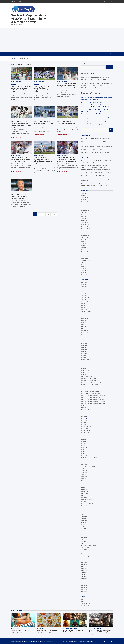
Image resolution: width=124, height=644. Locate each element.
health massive (85, 117)
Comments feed (86, 603)
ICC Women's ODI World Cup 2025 (90, 391)
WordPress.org (85, 606)
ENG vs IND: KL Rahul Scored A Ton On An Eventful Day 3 (67, 123)
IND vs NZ (84, 420)
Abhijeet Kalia (45, 126)
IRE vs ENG (84, 443)
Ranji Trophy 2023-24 (87, 504)
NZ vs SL (84, 481)
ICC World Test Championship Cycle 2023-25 (93, 404)
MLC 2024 (84, 462)
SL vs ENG (84, 531)
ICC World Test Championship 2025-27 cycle (22, 83)
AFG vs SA (84, 287)
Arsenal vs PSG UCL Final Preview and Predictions (95, 78)
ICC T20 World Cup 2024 (88, 387)
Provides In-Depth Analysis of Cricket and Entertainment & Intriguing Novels (30, 19)
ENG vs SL (84, 356)
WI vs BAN (84, 566)
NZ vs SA (84, 479)
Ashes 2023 (84, 289)
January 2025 (85, 227)
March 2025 (84, 223)
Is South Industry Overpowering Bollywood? (93, 122)
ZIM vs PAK (84, 589)
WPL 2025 (84, 577)
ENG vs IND (18, 81)
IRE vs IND (84, 445)
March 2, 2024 (66, 634)
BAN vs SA (84, 320)
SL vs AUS (84, 527)
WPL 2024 (84, 575)
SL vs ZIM (84, 541)
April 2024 (84, 246)
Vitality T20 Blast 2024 (87, 560)
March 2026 (84, 198)
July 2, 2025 (14, 201)
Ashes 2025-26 (85, 291)
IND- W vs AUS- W (86, 427)
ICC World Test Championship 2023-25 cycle (93, 399)
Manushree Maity (22, 201)
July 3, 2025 (60, 163)
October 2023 (85, 258)
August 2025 (85, 212)
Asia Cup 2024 (85, 295)
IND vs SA (84, 422)
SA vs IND (84, 508)
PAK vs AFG (84, 487)
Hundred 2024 (85, 370)
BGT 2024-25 (85, 333)
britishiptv (84, 110)
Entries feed (85, 601)
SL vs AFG (84, 525)
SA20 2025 (84, 518)
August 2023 (85, 262)
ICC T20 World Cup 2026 (88, 389)
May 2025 (84, 218)
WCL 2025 (84, 562)
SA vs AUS (84, 506)
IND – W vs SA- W (86, 410)
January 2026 (85, 202)
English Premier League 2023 (89, 362)
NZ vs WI (84, 483)
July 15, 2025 (60, 91)
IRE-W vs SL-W (85, 456)
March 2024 (84, 248)
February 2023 (85, 273)
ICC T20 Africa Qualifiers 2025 (89, 385)
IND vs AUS (84, 414)
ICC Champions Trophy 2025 (89, 377)
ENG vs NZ (84, 349)
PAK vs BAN (84, 491)
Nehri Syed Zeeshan (87, 98)
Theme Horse (73, 641)
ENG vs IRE (84, 347)
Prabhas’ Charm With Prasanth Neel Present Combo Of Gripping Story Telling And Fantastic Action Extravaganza (100, 633)
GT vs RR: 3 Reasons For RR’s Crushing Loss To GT (95, 88)
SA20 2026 (84, 520)
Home (14, 54)
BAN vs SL (84, 324)
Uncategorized (85, 554)
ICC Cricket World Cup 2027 (89, 381)
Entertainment (33, 54)
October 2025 (85, 208)
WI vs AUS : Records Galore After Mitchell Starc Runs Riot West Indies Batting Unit (67, 86)
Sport (83, 543)
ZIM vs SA (84, 591)
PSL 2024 (84, 502)
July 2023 (84, 264)
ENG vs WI (84, 358)
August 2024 (85, 237)
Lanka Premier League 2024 (89, 458)
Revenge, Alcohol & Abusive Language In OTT (94, 124)
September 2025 (86, 210)
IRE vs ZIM (84, 454)
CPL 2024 (84, 337)
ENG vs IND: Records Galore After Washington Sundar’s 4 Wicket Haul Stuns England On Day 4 (21, 125)
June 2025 (84, 216)
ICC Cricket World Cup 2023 (89, 379)
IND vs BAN (84, 416)
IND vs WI (84, 425)
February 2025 (85, 225)
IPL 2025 (84, 439)
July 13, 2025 (37, 126)
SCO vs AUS (84, 523)
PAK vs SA (84, 498)
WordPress (91, 641)
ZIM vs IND (84, 585)
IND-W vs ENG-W (86, 433)
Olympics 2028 (85, 485)
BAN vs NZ (84, 316)
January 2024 (85, 252)
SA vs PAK (84, 510)
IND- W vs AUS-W (86, 429)
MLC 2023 (84, 460)
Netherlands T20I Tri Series (89, 466)
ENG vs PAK (84, 351)
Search (83, 64)
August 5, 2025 (15, 94)
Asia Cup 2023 (85, 293)
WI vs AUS (84, 564)
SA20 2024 (84, 516)
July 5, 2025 (14, 163)
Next (54, 214)
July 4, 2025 (37, 165)
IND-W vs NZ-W (86, 435)
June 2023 (84, 266)
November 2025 (86, 206)
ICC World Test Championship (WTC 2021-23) (94, 395)
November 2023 (86, 256)
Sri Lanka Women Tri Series (89, 546)
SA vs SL (84, 512)
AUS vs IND (84, 304)
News (83, 468)
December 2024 (86, 229)
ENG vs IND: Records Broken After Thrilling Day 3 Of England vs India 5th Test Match (44, 89)
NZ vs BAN (84, 472)
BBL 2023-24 (85, 331)
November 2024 (86, 231)
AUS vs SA (84, 308)
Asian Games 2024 (86, 301)
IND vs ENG (14, 84)
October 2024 (85, 233)
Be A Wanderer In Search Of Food (48, 630)
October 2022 (85, 275)
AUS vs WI (84, 310)
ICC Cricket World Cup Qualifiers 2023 (92, 383)
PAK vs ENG (84, 493)
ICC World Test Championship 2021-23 (92, 397)
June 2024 (84, 241)
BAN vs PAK (84, 318)
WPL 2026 (84, 579)
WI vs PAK (84, 570)
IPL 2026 (84, 441)
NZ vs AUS (84, 470)
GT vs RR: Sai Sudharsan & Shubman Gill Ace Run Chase (96, 84)
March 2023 (84, 271)
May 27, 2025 (40, 632)
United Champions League (88, 556)
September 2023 (86, 260)
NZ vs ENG (84, 475)
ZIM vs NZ (84, 587)
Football (83, 366)
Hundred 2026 (85, 374)
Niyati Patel (84, 103)
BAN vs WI (84, 327)
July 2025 (84, 214)
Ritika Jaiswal (48, 632)
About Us (42, 54)
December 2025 (86, 204)
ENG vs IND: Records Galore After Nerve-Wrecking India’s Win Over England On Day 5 (21, 89)
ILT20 (83, 406)
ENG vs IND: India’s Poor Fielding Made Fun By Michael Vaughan (20, 197)
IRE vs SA (84, 450)
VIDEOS (26, 54)
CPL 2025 (84, 339)
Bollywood (84, 335)
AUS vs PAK (84, 306)
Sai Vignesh (22, 94)
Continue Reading (17, 102)
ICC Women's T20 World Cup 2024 (90, 393)
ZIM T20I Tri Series (86, 581)
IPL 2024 (84, 437)
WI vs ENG (84, 568)
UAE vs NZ (84, 550)
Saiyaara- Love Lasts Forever (20, 630)
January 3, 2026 (15, 632)
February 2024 (85, 250)
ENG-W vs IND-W (86, 360)
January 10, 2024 (93, 634)
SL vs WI (84, 539)
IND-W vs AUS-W (86, 431)
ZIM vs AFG (84, 583)
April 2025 (84, 221)
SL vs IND (84, 533)
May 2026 (84, 193)
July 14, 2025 (14, 129)
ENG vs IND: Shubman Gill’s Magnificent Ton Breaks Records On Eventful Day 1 (67, 159)
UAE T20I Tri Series (86, 548)
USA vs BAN (84, 558)
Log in (83, 599)
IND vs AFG (84, 412)
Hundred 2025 (85, 372)
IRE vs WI (84, 452)
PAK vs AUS (84, 489)
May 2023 (84, 269)
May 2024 (84, 244)
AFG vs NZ (84, 285)
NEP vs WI (84, 464)
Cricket (20, 54)
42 (48, 214)
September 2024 (86, 235)
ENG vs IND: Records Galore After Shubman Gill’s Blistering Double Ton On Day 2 (44, 160)
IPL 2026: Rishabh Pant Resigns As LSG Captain (94, 86)
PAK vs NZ (84, 495)
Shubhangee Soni (75, 634)
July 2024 (84, 239)
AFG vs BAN (84, 283)
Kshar (21, 632)
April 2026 (84, 196)
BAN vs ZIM (84, 329)
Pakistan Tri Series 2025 (88, 500)
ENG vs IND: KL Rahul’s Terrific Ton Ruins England (44, 123)
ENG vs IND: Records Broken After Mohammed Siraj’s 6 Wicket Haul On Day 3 (21, 159)
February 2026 (85, 200)
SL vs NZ (84, 535)
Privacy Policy (50, 54)
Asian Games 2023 (86, 299)
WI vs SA (84, 573)
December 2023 (85, 254)
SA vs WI (84, 514)
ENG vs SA (84, 354)
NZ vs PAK (84, 477)
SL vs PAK (84, 537)
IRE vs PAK (84, 447)
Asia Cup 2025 (85, 297)
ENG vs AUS (84, 343)
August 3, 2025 (38, 94)
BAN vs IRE (84, 314)
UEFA (83, 552)
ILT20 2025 (84, 408)
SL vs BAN (84, 529)
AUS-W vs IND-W (86, 312)
